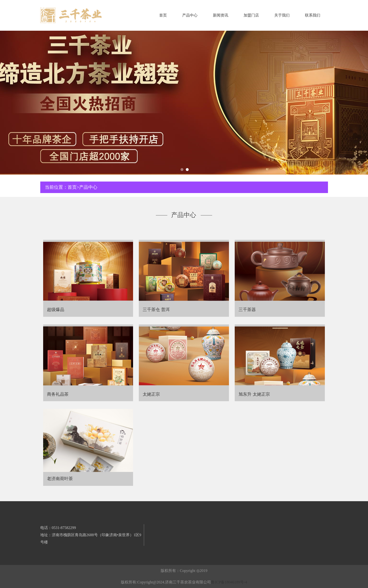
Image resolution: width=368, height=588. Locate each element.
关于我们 (282, 15)
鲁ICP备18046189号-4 (229, 582)
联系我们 (313, 15)
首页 (163, 15)
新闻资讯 (221, 15)
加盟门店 (251, 15)
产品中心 (190, 15)
